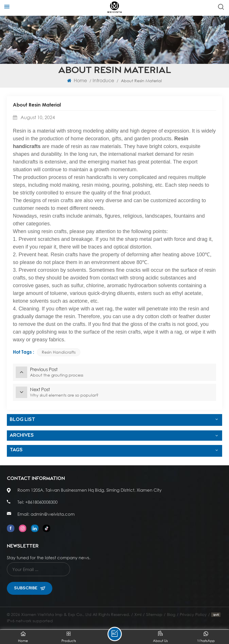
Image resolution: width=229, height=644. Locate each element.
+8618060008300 (41, 502)
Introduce (103, 80)
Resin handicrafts (59, 352)
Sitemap (154, 614)
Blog (171, 614)
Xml (138, 614)
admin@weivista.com (53, 514)
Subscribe (30, 588)
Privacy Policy (193, 614)
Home (77, 80)
